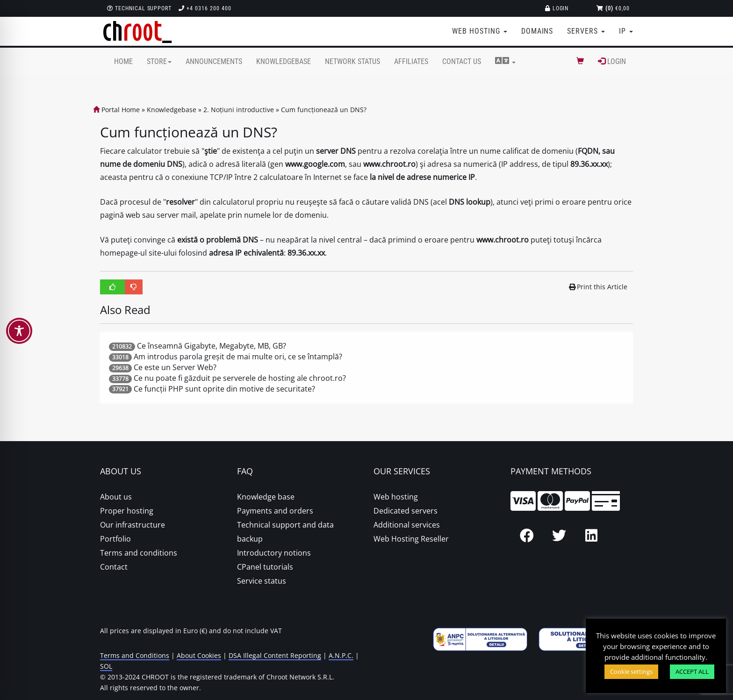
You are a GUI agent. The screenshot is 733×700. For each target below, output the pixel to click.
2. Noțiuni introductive (239, 110)
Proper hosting (127, 511)
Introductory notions (274, 553)
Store (159, 61)
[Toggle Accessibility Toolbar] (19, 331)
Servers (586, 31)
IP (626, 31)
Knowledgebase (284, 61)
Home (123, 61)
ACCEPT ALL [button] (692, 671)
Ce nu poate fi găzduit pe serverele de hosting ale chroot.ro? (240, 378)
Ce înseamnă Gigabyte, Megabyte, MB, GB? (212, 346)
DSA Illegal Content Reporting (275, 655)
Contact (114, 567)
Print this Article (598, 287)
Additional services (407, 525)
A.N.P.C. (341, 655)
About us (116, 497)
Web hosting (396, 497)
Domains (537, 31)
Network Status (352, 61)
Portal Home (116, 110)
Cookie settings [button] (631, 671)
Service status (262, 581)
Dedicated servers (406, 511)
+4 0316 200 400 (205, 8)
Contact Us (462, 61)
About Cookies (199, 655)
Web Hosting (480, 31)
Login (557, 8)
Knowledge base (266, 497)
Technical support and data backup (285, 532)
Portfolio (115, 539)
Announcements (214, 61)
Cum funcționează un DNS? (324, 110)
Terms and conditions (139, 553)
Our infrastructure (133, 525)
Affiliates (411, 61)
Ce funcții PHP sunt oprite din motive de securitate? (224, 389)
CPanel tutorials (265, 567)
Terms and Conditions (135, 655)
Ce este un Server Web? (175, 367)
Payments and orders (275, 511)
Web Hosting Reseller (411, 539)
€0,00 (613, 8)
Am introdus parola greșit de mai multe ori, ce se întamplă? (238, 357)
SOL (106, 666)
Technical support (139, 8)
